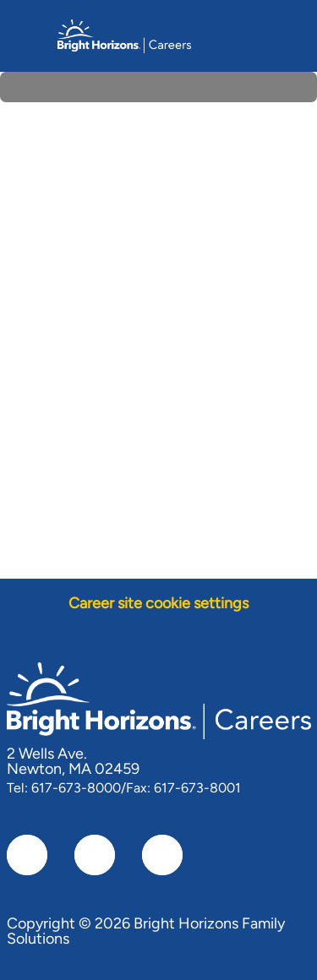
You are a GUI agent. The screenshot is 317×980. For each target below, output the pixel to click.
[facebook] (27, 855)
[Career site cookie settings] (158, 604)
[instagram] (162, 855)
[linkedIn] (95, 855)
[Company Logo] (124, 35)
